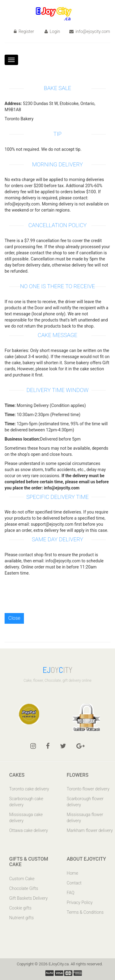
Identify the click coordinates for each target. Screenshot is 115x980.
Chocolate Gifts (24, 888)
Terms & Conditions (85, 912)
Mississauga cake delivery (26, 818)
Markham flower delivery (90, 830)
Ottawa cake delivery (29, 830)
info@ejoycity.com (90, 31)
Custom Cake (22, 879)
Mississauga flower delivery (85, 818)
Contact (74, 883)
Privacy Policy (80, 902)
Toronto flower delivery (88, 789)
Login (52, 31)
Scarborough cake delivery (26, 802)
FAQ (71, 893)
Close (14, 618)
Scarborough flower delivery (85, 802)
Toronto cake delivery (29, 789)
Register (24, 31)
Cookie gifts (20, 908)
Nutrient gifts (21, 918)
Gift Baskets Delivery (29, 898)
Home (73, 873)
